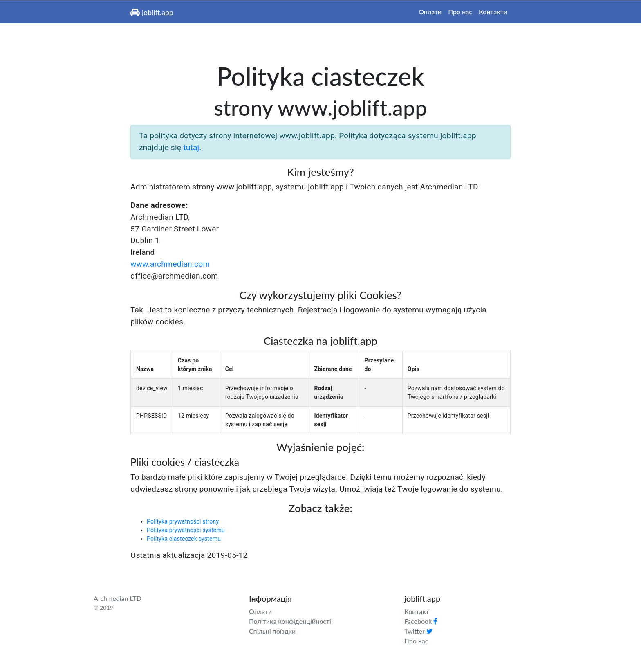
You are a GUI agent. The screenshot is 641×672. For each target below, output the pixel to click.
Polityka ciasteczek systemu (184, 539)
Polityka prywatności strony (183, 521)
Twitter (418, 631)
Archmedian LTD (118, 598)
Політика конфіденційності (290, 621)
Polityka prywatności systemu (186, 530)
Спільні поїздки (272, 631)
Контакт (417, 611)
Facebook (421, 621)
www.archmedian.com (170, 264)
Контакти (493, 12)
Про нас (460, 12)
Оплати (430, 12)
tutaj (191, 147)
